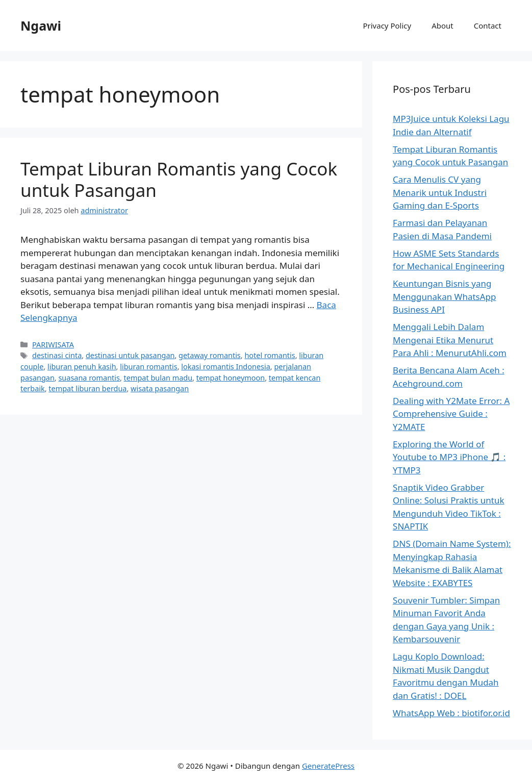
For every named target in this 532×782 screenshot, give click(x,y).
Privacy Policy (387, 26)
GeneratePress (328, 766)
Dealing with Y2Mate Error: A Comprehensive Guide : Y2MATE (451, 414)
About (442, 26)
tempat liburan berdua (87, 388)
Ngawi (41, 26)
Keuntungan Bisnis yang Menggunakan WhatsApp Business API (444, 296)
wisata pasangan (160, 388)
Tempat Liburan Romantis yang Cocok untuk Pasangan (179, 179)
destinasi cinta (57, 355)
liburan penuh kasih (82, 367)
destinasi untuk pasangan (130, 355)
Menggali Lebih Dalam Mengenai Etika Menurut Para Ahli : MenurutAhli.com (450, 340)
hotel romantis (270, 355)
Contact (488, 26)
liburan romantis (148, 367)
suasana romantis (89, 378)
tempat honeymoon (231, 378)
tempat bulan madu (158, 378)
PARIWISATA (53, 345)
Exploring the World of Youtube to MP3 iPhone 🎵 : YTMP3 (449, 457)
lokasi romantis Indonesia (225, 367)
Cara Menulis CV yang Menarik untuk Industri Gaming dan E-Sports (440, 192)
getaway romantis (210, 355)
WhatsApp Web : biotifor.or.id (451, 713)
